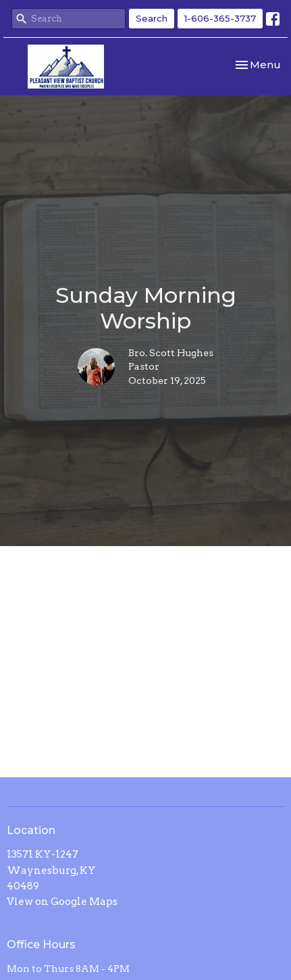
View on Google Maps (62, 902)
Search (152, 18)
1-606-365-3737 (220, 18)
